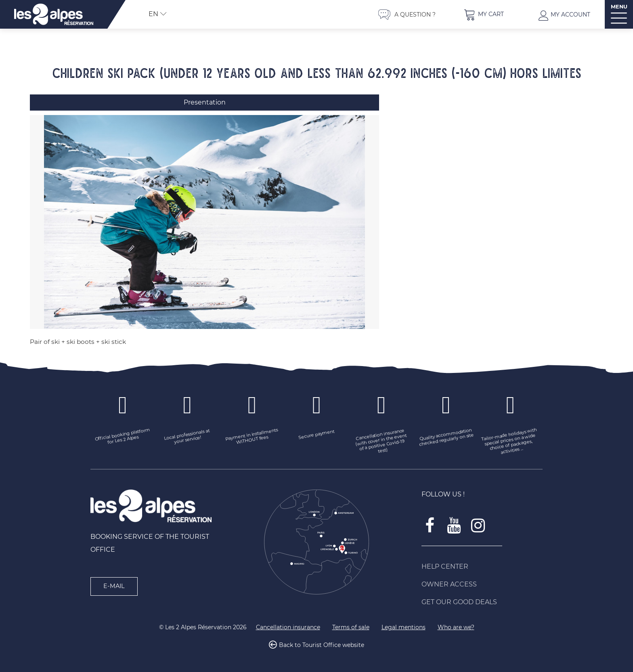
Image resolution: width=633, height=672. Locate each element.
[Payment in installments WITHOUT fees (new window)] (252, 437)
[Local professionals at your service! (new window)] (187, 437)
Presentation (205, 102)
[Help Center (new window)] (482, 567)
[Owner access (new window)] (482, 584)
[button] (484, 14)
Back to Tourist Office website (322, 645)
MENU (619, 7)
